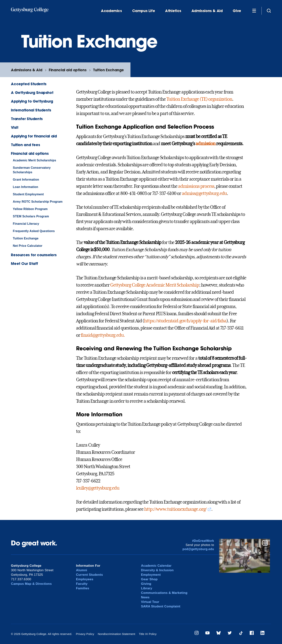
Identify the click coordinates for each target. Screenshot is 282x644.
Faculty (82, 584)
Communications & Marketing (164, 593)
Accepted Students (29, 84)
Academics (111, 11)
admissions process (196, 186)
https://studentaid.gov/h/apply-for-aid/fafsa (185, 321)
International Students (31, 110)
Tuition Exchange (108, 70)
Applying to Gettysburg (32, 101)
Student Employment (28, 194)
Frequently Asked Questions (34, 231)
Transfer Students (27, 119)
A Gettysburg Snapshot (32, 92)
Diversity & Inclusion (157, 570)
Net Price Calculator (28, 246)
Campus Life (144, 11)
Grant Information (26, 180)
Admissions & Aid (207, 11)
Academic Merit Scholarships (34, 160)
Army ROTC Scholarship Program (38, 202)
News (145, 597)
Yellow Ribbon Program (30, 209)
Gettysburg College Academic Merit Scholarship (155, 285)
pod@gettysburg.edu (198, 549)
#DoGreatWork (203, 541)
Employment (151, 575)
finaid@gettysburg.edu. (103, 335)
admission (205, 144)
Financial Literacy (26, 224)
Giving (146, 584)
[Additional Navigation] (254, 11)
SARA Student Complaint (161, 606)
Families (83, 588)
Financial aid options (68, 70)
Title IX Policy (148, 634)
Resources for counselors (34, 255)
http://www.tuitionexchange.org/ (175, 509)
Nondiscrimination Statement (117, 634)
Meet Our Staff (24, 263)
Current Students (90, 575)
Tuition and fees (25, 145)
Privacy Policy (85, 634)
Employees (85, 579)
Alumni (82, 570)
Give (237, 11)
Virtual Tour (150, 602)
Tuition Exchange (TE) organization (199, 99)
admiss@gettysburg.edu (204, 193)
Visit (15, 127)
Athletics (173, 11)
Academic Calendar (156, 566)
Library (147, 588)
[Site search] (269, 11)
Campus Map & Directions (31, 584)
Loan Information (26, 187)
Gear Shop (149, 579)
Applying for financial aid (34, 136)
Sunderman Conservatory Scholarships (32, 170)
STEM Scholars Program (31, 216)
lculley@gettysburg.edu (98, 488)
